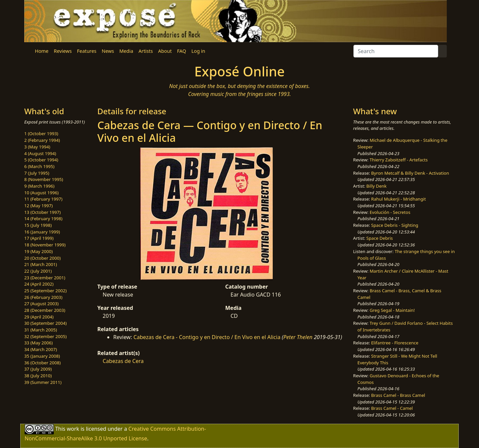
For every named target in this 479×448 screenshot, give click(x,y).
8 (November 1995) (44, 179)
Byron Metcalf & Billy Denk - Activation (410, 173)
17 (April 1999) (39, 238)
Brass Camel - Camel (392, 408)
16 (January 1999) (42, 232)
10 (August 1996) (41, 193)
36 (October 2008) (43, 363)
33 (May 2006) (39, 343)
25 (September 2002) (46, 291)
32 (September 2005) (46, 336)
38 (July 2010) (38, 376)
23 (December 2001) (45, 278)
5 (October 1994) (41, 160)
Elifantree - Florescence (395, 343)
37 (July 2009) (38, 369)
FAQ (182, 51)
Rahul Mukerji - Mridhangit (398, 199)
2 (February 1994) (42, 140)
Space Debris (380, 238)
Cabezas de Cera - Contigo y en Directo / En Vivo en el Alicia (208, 337)
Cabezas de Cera (123, 361)
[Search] (396, 51)
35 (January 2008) (42, 356)
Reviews (63, 51)
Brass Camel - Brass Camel (398, 395)
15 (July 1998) (38, 225)
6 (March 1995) (39, 166)
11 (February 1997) (43, 199)
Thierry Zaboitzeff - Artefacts (399, 160)
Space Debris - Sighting (395, 225)
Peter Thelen (298, 337)
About (165, 51)
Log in (198, 51)
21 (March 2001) (41, 264)
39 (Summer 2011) (43, 382)
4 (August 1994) (40, 153)
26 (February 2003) (43, 297)
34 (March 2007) (41, 349)
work (73, 429)
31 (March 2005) (41, 330)
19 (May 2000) (39, 251)
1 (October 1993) (41, 134)
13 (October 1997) (43, 212)
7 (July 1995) (37, 173)
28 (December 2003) (45, 310)
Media (126, 51)
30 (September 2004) (46, 323)
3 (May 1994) (37, 147)
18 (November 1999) (45, 245)
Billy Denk (377, 186)
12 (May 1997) (39, 206)
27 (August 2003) (41, 304)
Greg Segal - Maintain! (392, 310)
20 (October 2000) (43, 258)
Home (42, 51)
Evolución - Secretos (390, 212)
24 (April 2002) (39, 284)
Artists (146, 51)
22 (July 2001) (38, 271)
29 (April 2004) (39, 317)
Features (87, 51)
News (108, 51)
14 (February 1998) (43, 219)
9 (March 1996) (39, 186)
